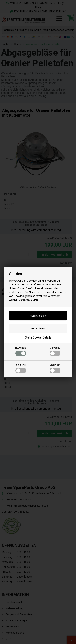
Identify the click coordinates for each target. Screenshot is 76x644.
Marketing (55, 351)
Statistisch (55, 368)
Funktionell (21, 368)
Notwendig (21, 351)
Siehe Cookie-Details (38, 337)
